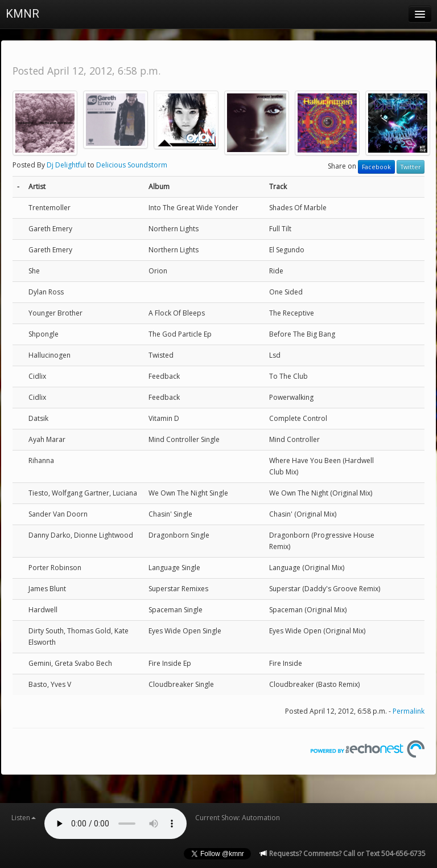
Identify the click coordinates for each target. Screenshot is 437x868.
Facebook (376, 167)
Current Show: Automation (238, 818)
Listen (24, 818)
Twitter (411, 167)
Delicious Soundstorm (132, 165)
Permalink (409, 711)
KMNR (22, 14)
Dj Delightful (66, 165)
